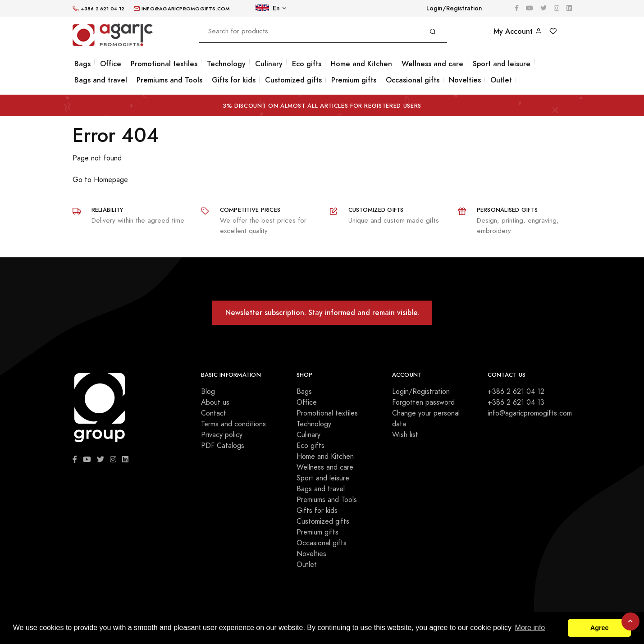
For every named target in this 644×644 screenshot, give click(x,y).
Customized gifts (293, 80)
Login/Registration (454, 8)
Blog (208, 392)
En (268, 8)
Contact (214, 413)
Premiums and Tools (169, 80)
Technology (226, 64)
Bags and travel (101, 80)
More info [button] (530, 628)
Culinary (269, 64)
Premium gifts (354, 80)
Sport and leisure (502, 64)
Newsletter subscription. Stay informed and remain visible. (322, 313)
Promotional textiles (164, 64)
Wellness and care (432, 64)
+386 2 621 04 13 (516, 402)
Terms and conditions (233, 424)
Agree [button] (600, 628)
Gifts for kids (234, 80)
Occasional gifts (413, 80)
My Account (518, 31)
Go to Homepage (100, 180)
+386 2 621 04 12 (516, 392)
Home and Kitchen (361, 64)
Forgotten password (423, 402)
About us (215, 402)
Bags (82, 64)
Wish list (405, 435)
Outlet (501, 80)
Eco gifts (307, 64)
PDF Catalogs (223, 446)
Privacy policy (222, 435)
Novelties (465, 80)
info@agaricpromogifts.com (530, 413)
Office (111, 64)
